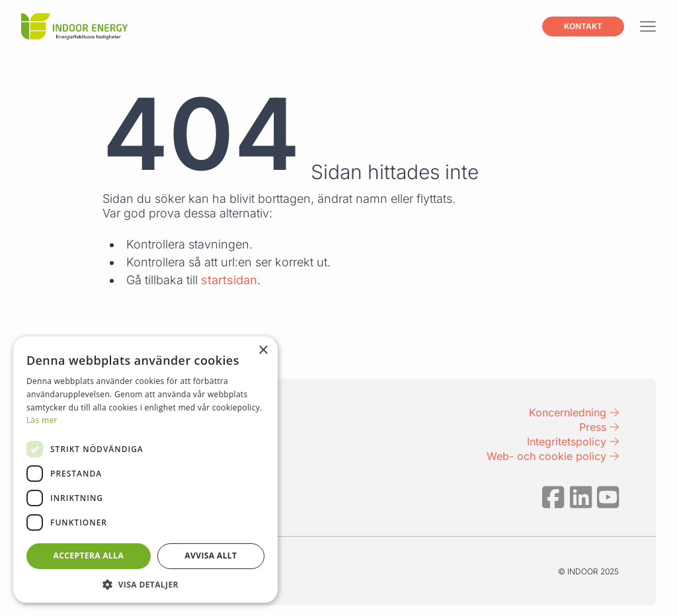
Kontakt (583, 26)
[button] (145, 584)
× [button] (263, 351)
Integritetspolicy (573, 442)
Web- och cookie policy (553, 456)
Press (599, 427)
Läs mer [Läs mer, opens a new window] (42, 420)
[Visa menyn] (648, 27)
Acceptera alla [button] (89, 556)
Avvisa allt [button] (211, 556)
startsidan (229, 280)
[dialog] (145, 470)
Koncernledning (574, 412)
